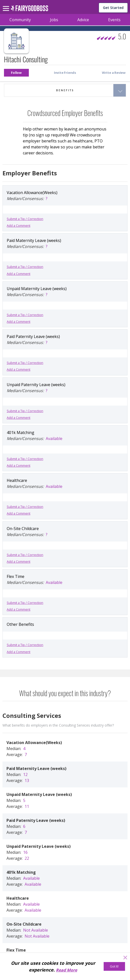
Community (20, 20)
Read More (66, 970)
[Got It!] (114, 966)
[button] (16, 73)
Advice (83, 20)
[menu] (7, 4)
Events (114, 20)
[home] (29, 10)
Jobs (54, 20)
